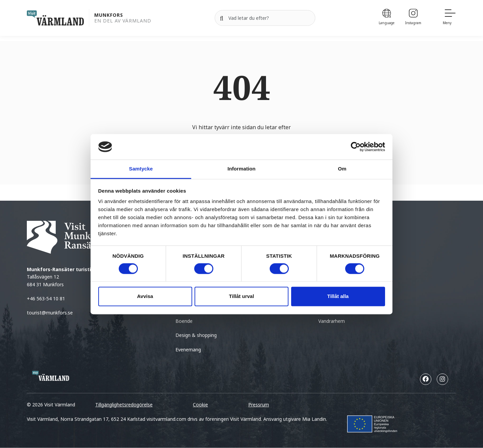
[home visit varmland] (55, 18)
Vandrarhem (332, 321)
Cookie (200, 405)
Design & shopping (196, 335)
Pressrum (259, 405)
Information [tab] (241, 169)
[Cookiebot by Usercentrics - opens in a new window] (356, 147)
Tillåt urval (242, 296)
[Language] (387, 18)
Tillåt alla (338, 296)
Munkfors (109, 15)
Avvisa (145, 296)
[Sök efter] (265, 18)
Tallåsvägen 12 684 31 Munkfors (73, 277)
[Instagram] (413, 18)
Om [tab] (342, 169)
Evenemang (188, 350)
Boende (184, 321)
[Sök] (222, 18)
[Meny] (449, 18)
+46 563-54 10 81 (46, 298)
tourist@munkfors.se (50, 313)
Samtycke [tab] (141, 169)
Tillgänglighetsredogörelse (124, 405)
